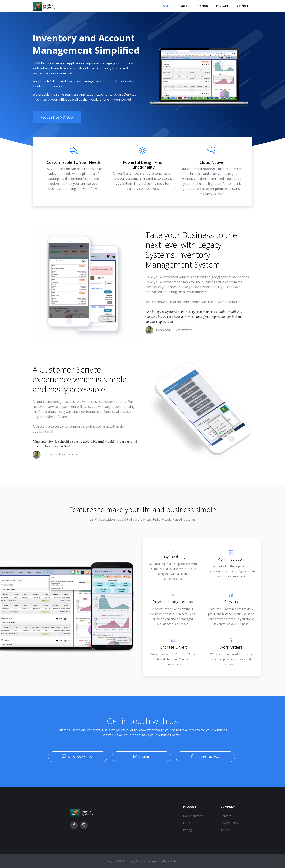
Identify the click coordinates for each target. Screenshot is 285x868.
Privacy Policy (229, 823)
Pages (184, 6)
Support (242, 6)
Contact (222, 6)
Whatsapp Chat (78, 757)
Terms (225, 830)
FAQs (187, 823)
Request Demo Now (57, 117)
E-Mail (142, 757)
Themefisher (171, 861)
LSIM (166, 6)
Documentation (193, 816)
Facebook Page (205, 757)
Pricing (203, 6)
